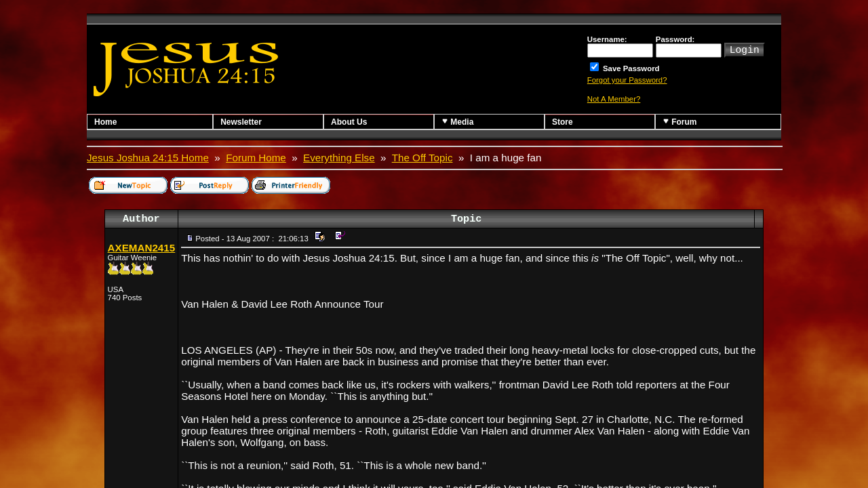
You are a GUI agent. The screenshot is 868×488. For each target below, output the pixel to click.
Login (745, 49)
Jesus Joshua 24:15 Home (148, 158)
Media (457, 122)
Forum (680, 122)
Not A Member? (614, 99)
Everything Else (339, 158)
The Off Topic (422, 158)
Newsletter (241, 122)
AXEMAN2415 (142, 248)
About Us (349, 122)
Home (105, 122)
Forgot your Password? (627, 80)
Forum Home (256, 158)
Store (563, 122)
